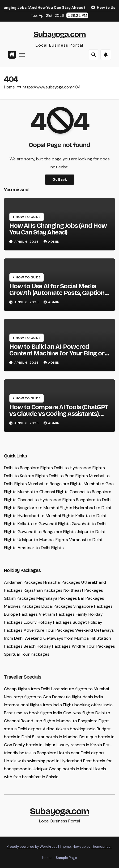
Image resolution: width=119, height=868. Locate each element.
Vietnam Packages (57, 614)
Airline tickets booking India (69, 729)
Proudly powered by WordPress (32, 847)
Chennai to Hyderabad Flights (46, 500)
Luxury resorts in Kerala (79, 745)
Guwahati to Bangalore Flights (47, 532)
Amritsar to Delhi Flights (41, 548)
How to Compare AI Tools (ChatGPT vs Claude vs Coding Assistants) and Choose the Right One (59, 414)
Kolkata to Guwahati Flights (44, 524)
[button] (93, 55)
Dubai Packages (57, 606)
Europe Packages (21, 614)
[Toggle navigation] (22, 55)
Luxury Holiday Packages (48, 622)
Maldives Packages (22, 606)
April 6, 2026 (27, 242)
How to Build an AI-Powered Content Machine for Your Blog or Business (57, 353)
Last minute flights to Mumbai (80, 689)
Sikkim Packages (20, 598)
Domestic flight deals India (78, 697)
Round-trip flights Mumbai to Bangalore (59, 721)
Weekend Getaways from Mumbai (57, 638)
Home (9, 87)
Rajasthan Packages (43, 590)
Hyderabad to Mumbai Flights (46, 516)
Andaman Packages (23, 582)
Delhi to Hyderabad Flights (79, 468)
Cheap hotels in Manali (71, 769)
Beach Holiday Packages (47, 646)
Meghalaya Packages (57, 598)
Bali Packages (91, 598)
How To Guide (28, 217)
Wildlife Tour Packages (93, 646)
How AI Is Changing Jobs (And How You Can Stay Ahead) (58, 229)
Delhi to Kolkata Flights (26, 476)
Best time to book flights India (33, 713)
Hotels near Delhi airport (81, 753)
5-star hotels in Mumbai (55, 737)
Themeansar (101, 847)
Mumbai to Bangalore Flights (55, 484)
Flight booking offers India (88, 705)
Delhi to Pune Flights (68, 476)
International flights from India (33, 705)
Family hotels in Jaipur (34, 745)
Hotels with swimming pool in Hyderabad (43, 761)
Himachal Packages (62, 582)
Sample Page (66, 858)
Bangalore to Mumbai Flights (45, 508)
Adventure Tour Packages (49, 630)
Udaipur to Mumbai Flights (43, 540)
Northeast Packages (83, 590)
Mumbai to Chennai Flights (43, 492)
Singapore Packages (93, 606)
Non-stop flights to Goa (27, 697)
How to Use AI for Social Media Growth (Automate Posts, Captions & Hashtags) (58, 293)
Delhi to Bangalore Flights (28, 468)
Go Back (60, 179)
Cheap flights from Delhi (27, 689)
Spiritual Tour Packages (27, 654)
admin (52, 242)
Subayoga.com (60, 34)
